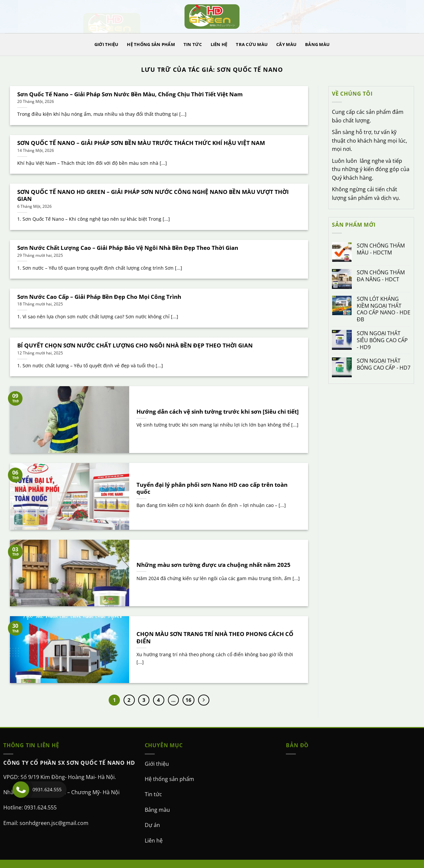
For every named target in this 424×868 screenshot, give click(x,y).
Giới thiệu (157, 764)
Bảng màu (157, 810)
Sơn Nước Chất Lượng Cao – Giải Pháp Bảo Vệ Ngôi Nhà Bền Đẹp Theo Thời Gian (128, 248)
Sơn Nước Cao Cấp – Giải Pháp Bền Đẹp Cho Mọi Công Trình (99, 297)
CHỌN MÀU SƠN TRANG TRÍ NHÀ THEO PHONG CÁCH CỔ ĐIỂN (215, 638)
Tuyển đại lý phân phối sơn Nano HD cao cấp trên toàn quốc (212, 488)
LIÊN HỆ (219, 44)
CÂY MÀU (286, 44)
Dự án (152, 825)
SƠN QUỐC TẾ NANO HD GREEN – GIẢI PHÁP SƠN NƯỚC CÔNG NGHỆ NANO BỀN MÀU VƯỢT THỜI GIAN (153, 195)
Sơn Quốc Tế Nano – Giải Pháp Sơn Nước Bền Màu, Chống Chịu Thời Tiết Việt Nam (130, 94)
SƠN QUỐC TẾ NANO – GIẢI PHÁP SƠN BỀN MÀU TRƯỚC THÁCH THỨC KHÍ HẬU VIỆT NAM (141, 143)
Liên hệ (154, 841)
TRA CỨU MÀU (252, 44)
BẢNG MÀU (317, 44)
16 (188, 700)
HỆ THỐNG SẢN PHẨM (151, 44)
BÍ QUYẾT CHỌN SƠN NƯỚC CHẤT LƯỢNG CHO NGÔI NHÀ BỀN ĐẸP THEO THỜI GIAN (135, 345)
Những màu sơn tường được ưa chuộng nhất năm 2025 (213, 565)
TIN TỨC (193, 44)
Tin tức (153, 794)
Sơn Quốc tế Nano (250, 69)
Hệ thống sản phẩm (169, 779)
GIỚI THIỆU (106, 44)
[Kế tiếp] (204, 700)
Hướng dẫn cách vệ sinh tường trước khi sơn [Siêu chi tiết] (218, 412)
